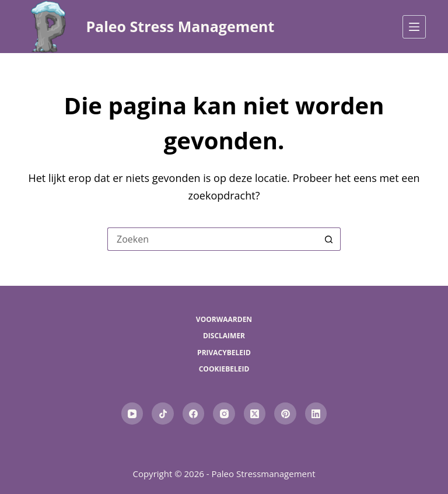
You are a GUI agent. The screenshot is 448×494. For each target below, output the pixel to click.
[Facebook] (194, 414)
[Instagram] (224, 414)
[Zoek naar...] (212, 239)
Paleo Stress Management (180, 26)
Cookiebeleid (224, 369)
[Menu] (414, 27)
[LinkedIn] (316, 414)
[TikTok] (163, 414)
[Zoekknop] (329, 239)
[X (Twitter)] (255, 414)
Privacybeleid (224, 353)
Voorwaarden (224, 320)
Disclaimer (224, 336)
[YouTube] (132, 414)
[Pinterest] (285, 414)
